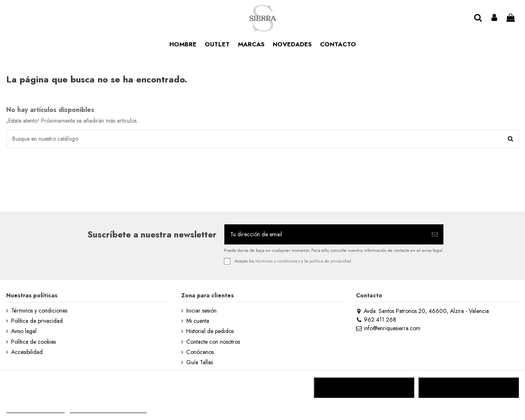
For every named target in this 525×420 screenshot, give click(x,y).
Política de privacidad (37, 321)
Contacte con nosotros (213, 342)
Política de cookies (33, 342)
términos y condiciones (278, 261)
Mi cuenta (198, 321)
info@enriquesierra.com (388, 328)
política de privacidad (330, 261)
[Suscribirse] (435, 234)
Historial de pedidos (210, 331)
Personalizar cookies (108, 409)
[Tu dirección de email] (325, 234)
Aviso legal (24, 331)
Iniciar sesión (201, 311)
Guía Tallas (200, 362)
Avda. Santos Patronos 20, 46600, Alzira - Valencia (422, 311)
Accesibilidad (27, 352)
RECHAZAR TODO (364, 388)
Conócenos (200, 352)
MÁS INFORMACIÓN (35, 409)
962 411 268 (376, 320)
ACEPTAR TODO (468, 388)
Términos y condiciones (39, 311)
